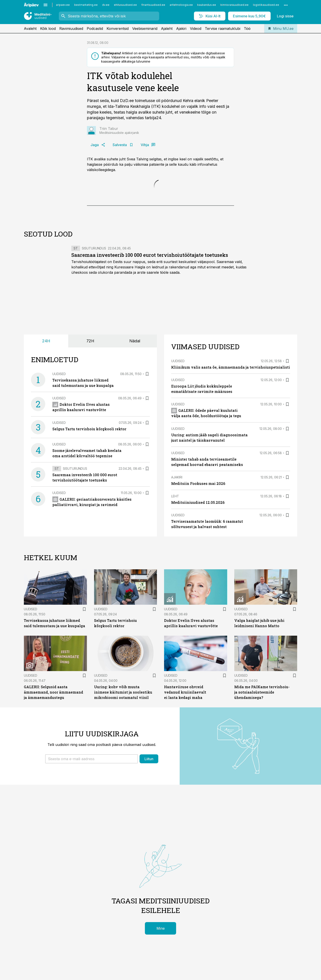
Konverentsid (118, 29)
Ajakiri (181, 29)
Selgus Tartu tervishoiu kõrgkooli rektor (89, 429)
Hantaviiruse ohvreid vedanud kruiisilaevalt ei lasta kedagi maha (185, 692)
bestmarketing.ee (86, 5)
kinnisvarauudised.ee (235, 5)
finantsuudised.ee (153, 5)
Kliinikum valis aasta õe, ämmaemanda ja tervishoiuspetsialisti (231, 367)
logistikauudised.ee (266, 5)
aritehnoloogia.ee (181, 5)
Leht (175, 496)
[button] (92, 759)
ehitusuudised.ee (125, 5)
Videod (196, 29)
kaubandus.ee (207, 5)
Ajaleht (167, 29)
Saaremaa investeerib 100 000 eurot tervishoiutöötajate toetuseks (150, 255)
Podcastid (95, 29)
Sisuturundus (94, 248)
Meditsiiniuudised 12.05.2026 (198, 502)
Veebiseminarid (145, 29)
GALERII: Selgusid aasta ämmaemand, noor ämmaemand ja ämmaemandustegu (53, 692)
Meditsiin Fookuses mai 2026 (198, 483)
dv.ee (106, 5)
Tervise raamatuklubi (223, 29)
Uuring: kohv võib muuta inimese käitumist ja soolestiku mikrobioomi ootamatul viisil (123, 692)
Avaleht (30, 29)
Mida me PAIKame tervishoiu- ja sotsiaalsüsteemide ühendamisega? (262, 692)
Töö (247, 29)
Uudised (59, 374)
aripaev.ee (63, 5)
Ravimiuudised (71, 29)
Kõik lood (48, 29)
